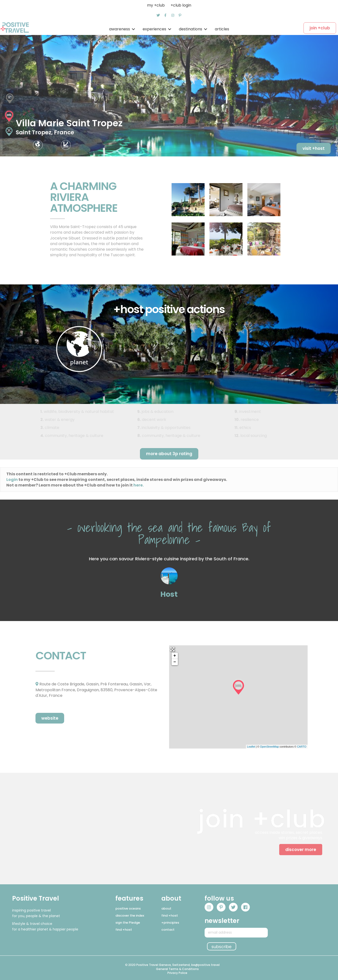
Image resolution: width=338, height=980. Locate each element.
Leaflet (251, 747)
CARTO (302, 747)
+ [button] (175, 656)
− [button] (175, 662)
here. (139, 485)
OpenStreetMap (269, 747)
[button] (158, 15)
